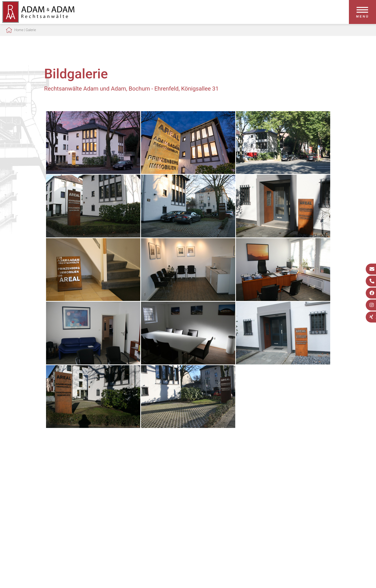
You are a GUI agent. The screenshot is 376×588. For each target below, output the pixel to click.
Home (19, 30)
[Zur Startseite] (38, 21)
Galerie (31, 30)
